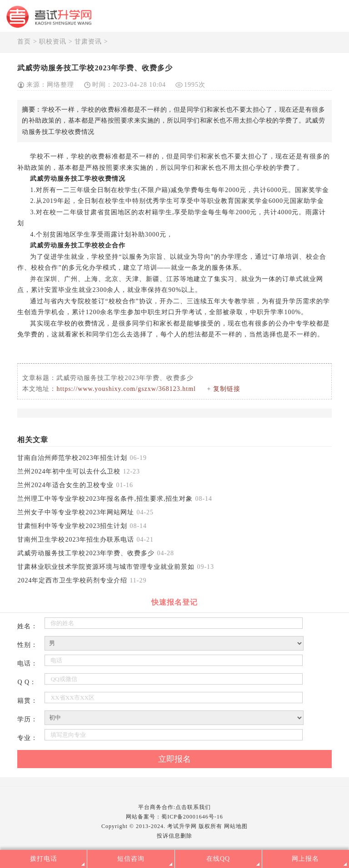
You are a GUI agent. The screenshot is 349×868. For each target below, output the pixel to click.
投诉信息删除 (174, 836)
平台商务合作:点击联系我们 (174, 807)
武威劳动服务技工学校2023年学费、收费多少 (86, 553)
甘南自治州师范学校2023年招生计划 (72, 458)
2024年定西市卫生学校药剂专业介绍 (72, 580)
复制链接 (227, 389)
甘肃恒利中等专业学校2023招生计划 (72, 526)
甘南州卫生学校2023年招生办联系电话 (76, 540)
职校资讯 (53, 42)
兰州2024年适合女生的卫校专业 (65, 485)
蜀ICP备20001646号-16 (192, 817)
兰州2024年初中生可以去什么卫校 (69, 471)
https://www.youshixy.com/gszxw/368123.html (126, 389)
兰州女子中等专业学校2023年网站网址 (76, 512)
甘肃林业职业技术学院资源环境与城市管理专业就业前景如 (106, 567)
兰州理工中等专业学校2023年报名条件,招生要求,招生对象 (105, 499)
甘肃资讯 (88, 42)
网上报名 (305, 859)
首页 (24, 42)
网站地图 (236, 826)
